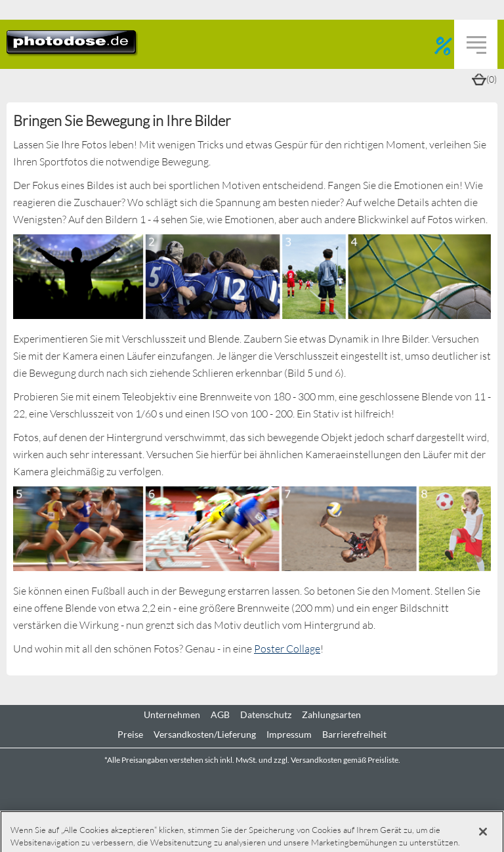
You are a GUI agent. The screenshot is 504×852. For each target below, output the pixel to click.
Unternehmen (172, 715)
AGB (220, 715)
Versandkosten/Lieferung (205, 735)
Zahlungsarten (331, 715)
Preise (130, 735)
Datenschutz (266, 715)
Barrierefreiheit (354, 735)
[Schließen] (483, 832)
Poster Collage (287, 648)
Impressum (289, 735)
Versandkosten (316, 760)
